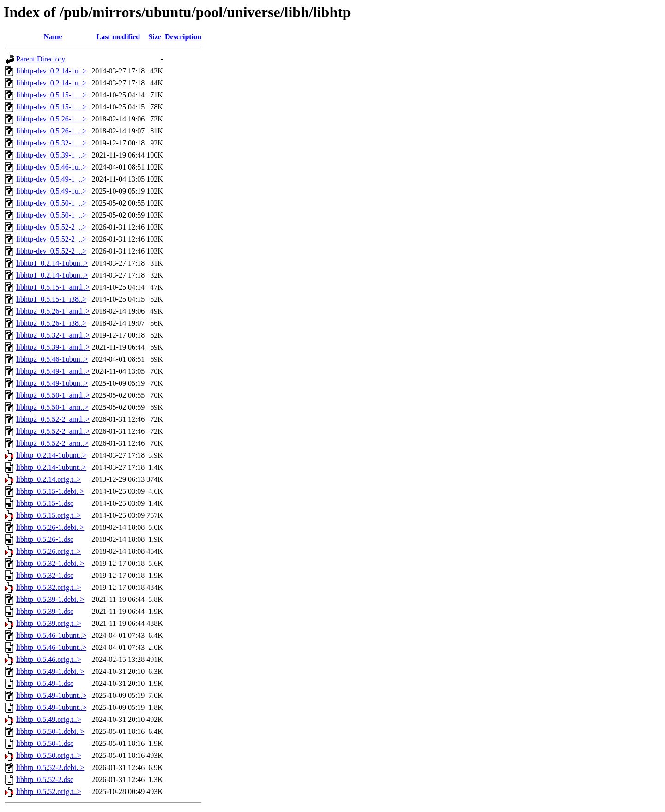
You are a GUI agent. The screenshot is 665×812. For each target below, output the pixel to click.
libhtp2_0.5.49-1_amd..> (53, 371)
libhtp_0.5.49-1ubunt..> (51, 695)
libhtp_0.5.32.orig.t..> (49, 587)
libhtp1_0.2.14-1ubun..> (52, 263)
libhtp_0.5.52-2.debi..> (50, 767)
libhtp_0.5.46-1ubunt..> (51, 635)
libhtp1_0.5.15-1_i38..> (51, 299)
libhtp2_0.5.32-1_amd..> (53, 335)
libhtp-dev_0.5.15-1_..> (51, 95)
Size (155, 37)
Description (183, 37)
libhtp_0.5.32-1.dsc (45, 575)
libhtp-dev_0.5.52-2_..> (51, 227)
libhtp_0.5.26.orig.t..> (49, 551)
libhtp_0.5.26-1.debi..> (50, 527)
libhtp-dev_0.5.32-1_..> (51, 143)
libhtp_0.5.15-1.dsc (45, 503)
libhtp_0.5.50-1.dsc (45, 743)
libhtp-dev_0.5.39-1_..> (51, 155)
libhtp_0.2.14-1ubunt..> (51, 455)
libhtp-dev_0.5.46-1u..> (51, 167)
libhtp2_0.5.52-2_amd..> (53, 419)
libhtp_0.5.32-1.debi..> (50, 563)
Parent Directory (41, 59)
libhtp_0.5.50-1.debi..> (50, 731)
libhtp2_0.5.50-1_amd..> (53, 395)
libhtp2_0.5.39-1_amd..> (53, 347)
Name (53, 37)
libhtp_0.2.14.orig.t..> (49, 479)
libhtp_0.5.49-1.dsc (45, 683)
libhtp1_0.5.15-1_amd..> (53, 287)
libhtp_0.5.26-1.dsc (45, 539)
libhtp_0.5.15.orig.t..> (49, 515)
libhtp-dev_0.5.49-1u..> (51, 191)
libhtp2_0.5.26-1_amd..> (53, 311)
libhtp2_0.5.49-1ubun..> (52, 383)
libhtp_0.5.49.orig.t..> (49, 719)
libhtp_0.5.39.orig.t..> (49, 623)
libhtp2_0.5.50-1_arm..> (52, 407)
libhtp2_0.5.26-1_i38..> (51, 323)
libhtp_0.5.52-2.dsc (45, 779)
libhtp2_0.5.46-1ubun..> (52, 359)
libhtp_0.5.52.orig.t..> (49, 791)
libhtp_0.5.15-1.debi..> (50, 491)
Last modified (118, 37)
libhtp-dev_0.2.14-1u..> (51, 71)
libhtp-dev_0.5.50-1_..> (51, 203)
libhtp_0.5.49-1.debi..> (50, 671)
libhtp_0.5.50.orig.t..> (49, 755)
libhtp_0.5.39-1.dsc (45, 611)
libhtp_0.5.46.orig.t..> (49, 659)
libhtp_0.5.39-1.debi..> (50, 599)
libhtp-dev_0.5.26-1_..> (51, 119)
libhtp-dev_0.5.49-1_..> (51, 179)
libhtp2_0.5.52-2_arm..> (52, 443)
